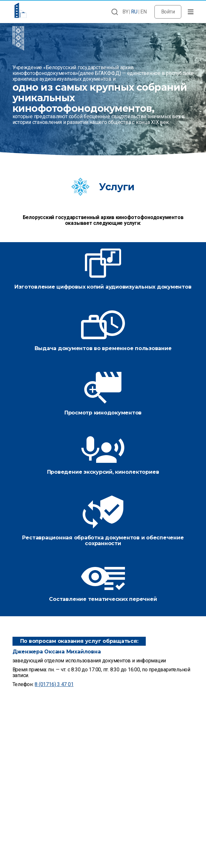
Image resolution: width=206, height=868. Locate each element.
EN (144, 12)
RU (134, 12)
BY (125, 12)
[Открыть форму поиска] (115, 12)
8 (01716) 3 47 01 (54, 684)
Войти (168, 12)
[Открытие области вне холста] (191, 12)
